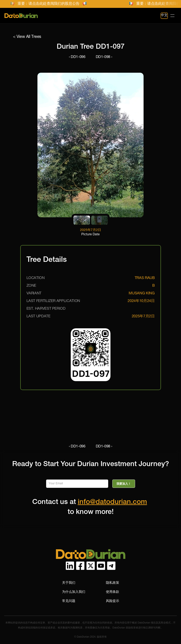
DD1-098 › (104, 57)
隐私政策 (113, 583)
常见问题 (69, 601)
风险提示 (113, 601)
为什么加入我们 (74, 592)
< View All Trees (27, 37)
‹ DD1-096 (77, 57)
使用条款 (113, 592)
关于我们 (69, 583)
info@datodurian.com (112, 503)
